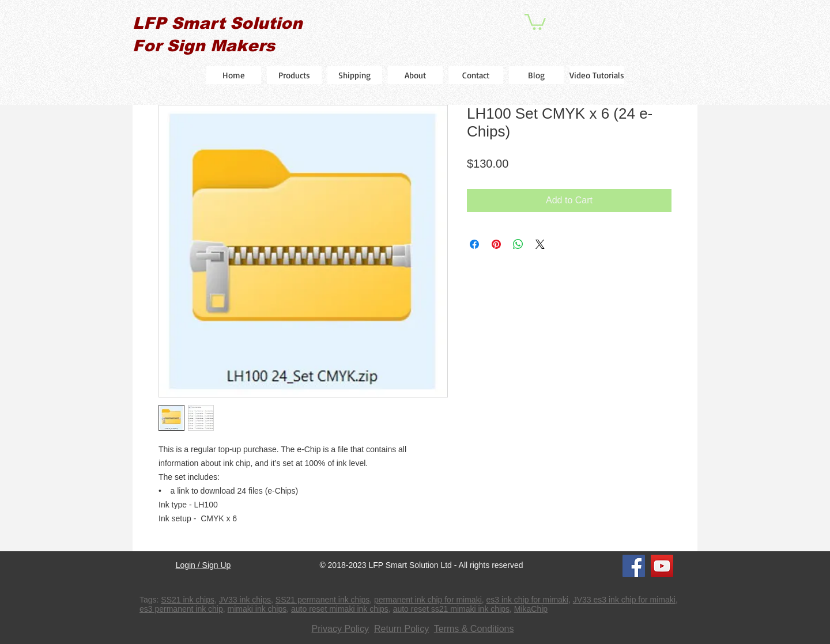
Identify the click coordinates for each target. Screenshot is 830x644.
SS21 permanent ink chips (322, 600)
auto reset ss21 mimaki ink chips (451, 609)
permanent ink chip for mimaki (428, 600)
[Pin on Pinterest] (496, 244)
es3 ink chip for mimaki (527, 600)
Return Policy (401, 629)
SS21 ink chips (188, 600)
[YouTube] (662, 566)
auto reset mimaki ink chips (340, 609)
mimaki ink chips (257, 609)
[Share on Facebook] (474, 244)
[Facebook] (634, 566)
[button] (535, 21)
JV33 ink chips (245, 600)
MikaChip (531, 609)
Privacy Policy (341, 629)
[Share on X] (540, 244)
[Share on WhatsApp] (518, 244)
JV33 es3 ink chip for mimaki (624, 600)
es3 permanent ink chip (181, 609)
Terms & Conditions (474, 629)
